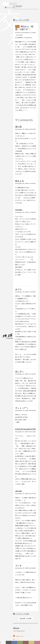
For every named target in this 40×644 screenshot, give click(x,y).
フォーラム (3, 643)
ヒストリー (20, 643)
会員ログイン (9, 329)
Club (37, 643)
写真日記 (32, 643)
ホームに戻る (11, 8)
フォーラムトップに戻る (22, 20)
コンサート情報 (9, 322)
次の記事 (29, 618)
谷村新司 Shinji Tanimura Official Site (13, 309)
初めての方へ (20, 636)
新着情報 (9, 643)
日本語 (6, 4)
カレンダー (26, 643)
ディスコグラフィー (14, 643)
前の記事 (22, 618)
